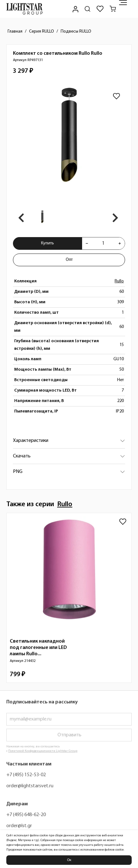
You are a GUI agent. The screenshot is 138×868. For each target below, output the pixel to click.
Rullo (119, 281)
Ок (69, 860)
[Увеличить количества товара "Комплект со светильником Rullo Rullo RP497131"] (120, 243)
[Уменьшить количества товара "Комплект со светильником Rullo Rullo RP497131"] (87, 243)
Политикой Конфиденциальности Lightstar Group (43, 751)
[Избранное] (100, 9)
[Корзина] (113, 9)
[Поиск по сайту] (87, 9)
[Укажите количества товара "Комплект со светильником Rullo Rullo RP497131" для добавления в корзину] (103, 243)
